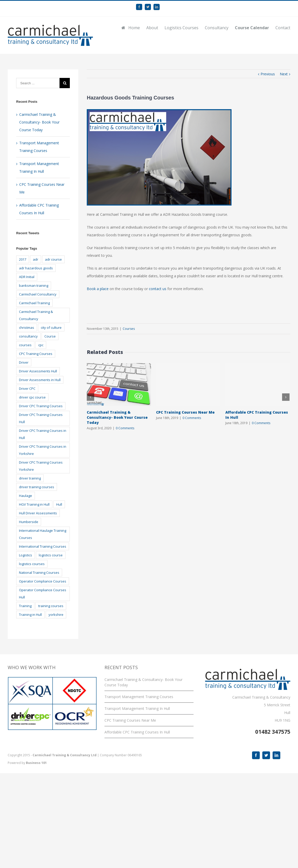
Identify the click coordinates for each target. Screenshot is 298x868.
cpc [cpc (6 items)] (41, 345)
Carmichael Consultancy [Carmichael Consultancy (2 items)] (38, 294)
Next (284, 74)
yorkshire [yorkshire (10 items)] (56, 615)
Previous (268, 74)
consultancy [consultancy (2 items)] (28, 336)
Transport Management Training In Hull (137, 708)
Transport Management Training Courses (139, 697)
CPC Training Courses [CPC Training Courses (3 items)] (36, 354)
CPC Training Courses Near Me (185, 412)
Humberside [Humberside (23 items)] (29, 522)
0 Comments (125, 428)
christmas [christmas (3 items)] (27, 328)
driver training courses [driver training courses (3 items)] (37, 487)
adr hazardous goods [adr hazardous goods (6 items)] (36, 268)
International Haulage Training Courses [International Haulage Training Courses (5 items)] (43, 534)
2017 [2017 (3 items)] (23, 259)
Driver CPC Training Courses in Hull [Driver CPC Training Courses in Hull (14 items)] (43, 434)
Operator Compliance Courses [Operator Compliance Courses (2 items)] (43, 581)
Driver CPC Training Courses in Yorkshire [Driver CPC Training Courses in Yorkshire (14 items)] (43, 450)
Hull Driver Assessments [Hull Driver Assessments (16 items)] (38, 513)
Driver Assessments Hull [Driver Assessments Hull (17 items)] (38, 371)
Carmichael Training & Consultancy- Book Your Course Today (117, 417)
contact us (158, 289)
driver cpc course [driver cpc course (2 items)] (32, 397)
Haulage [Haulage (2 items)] (26, 496)
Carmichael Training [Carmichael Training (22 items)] (34, 303)
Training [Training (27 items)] (25, 606)
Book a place (98, 289)
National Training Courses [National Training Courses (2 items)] (39, 573)
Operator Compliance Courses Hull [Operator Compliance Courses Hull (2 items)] (43, 594)
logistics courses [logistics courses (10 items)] (32, 564)
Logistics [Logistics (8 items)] (26, 555)
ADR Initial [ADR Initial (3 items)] (27, 277)
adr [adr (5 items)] (36, 259)
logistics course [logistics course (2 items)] (51, 555)
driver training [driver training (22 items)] (30, 478)
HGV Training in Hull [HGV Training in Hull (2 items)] (34, 504)
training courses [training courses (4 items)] (51, 606)
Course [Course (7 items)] (50, 336)
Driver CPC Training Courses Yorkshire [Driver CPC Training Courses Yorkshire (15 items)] (41, 466)
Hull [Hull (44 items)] (59, 504)
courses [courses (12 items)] (25, 345)
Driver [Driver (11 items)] (24, 362)
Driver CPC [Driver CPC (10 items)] (27, 389)
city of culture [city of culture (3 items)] (51, 328)
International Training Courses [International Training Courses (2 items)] (43, 546)
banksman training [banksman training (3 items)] (34, 285)
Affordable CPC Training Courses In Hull (137, 732)
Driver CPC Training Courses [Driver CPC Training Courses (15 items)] (41, 406)
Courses (129, 329)
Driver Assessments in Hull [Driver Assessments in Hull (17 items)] (40, 380)
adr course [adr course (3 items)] (53, 259)
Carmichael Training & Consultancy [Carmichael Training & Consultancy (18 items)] (36, 315)
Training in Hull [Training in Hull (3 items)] (30, 615)
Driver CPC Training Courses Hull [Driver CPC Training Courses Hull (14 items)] (41, 418)
